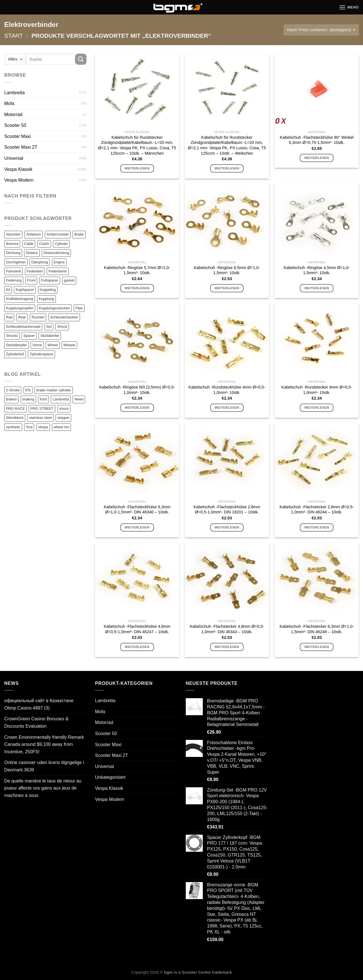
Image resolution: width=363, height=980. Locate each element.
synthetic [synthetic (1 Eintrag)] (13, 427)
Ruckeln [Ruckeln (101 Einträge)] (38, 317)
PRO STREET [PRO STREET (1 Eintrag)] (42, 409)
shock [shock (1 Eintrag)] (64, 409)
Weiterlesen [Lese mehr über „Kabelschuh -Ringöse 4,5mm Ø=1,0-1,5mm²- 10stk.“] (317, 288)
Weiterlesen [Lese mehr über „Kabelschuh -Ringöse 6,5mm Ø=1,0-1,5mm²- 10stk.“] (227, 288)
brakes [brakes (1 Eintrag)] (11, 399)
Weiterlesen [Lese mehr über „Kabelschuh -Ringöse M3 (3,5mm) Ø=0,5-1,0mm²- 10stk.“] (137, 408)
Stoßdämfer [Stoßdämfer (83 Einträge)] (50, 336)
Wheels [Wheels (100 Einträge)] (69, 345)
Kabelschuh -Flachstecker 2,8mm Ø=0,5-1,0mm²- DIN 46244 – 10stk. (317, 510)
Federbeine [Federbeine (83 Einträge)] (58, 271)
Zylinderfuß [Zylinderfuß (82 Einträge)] (15, 354)
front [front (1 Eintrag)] (43, 399)
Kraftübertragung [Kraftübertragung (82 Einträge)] (20, 299)
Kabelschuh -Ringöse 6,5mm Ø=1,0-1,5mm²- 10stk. (227, 270)
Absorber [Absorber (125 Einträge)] (13, 234)
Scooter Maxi (17, 136)
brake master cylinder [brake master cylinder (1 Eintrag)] (54, 390)
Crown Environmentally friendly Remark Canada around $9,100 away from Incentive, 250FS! (44, 744)
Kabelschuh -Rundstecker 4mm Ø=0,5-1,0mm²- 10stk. (317, 390)
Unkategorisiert (110, 777)
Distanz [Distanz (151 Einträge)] (32, 253)
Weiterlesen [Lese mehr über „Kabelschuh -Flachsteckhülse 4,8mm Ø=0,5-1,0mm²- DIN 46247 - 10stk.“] (137, 647)
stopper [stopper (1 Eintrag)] (63, 418)
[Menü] (349, 7)
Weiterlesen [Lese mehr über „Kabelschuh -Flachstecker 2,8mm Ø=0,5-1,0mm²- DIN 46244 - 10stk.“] (317, 527)
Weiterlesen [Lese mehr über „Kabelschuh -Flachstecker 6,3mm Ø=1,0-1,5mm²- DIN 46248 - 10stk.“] (317, 647)
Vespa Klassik (18, 169)
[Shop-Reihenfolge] (321, 30)
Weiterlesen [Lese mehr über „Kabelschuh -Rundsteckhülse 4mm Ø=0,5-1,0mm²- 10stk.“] (227, 408)
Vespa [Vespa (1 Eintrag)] (43, 427)
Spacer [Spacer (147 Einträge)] (29, 336)
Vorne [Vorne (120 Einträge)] (37, 345)
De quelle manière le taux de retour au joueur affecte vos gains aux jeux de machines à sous (43, 788)
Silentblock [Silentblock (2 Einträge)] (15, 418)
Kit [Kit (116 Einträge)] (8, 290)
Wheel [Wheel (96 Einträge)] (52, 345)
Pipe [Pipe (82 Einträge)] (79, 308)
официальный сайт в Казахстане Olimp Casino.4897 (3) (39, 704)
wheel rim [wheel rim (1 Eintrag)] (61, 427)
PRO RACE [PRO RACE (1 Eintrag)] (15, 409)
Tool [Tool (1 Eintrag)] (29, 427)
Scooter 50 (15, 125)
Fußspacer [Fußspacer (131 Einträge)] (50, 280)
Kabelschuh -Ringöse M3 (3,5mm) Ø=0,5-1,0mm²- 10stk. (137, 390)
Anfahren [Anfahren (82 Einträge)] (33, 234)
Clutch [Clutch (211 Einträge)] (44, 244)
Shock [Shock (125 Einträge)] (62, 327)
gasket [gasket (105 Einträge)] (69, 280)
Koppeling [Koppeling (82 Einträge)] (48, 290)
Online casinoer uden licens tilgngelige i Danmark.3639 (44, 766)
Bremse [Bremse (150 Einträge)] (12, 244)
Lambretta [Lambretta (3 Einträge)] (61, 399)
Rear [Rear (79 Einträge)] (22, 317)
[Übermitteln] (81, 59)
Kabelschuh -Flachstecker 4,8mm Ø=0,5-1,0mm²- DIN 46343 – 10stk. (227, 629)
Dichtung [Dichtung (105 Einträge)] (13, 253)
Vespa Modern (19, 180)
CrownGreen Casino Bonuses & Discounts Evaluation (36, 722)
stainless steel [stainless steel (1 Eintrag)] (40, 418)
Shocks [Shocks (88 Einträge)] (12, 336)
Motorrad (13, 115)
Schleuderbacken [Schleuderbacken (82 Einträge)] (64, 317)
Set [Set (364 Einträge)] (49, 327)
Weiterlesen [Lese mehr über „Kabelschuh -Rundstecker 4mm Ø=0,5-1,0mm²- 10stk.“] (317, 408)
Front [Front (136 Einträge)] (31, 280)
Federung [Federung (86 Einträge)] (14, 280)
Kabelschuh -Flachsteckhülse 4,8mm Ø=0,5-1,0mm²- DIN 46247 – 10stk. (137, 629)
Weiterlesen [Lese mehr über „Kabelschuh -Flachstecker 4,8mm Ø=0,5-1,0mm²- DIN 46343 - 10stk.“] (227, 647)
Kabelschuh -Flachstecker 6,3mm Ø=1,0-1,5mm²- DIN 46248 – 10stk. (317, 629)
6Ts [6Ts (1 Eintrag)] (28, 390)
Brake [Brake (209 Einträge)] (79, 234)
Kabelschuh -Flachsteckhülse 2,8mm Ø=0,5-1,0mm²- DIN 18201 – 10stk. (227, 510)
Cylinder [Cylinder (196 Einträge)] (61, 244)
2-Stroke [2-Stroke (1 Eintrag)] (13, 390)
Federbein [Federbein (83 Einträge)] (35, 271)
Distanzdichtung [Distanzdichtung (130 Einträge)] (56, 253)
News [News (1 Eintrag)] (79, 399)
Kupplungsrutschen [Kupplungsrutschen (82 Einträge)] (54, 308)
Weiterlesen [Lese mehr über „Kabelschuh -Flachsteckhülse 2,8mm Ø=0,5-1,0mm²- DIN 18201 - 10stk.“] (227, 527)
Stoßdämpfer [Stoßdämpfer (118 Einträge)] (16, 345)
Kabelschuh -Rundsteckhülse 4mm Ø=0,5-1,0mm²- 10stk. (227, 390)
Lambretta (14, 93)
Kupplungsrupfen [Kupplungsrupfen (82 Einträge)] (20, 308)
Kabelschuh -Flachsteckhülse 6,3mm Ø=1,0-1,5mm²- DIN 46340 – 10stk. (137, 510)
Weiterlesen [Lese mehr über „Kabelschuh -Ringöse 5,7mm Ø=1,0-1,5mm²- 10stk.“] (137, 288)
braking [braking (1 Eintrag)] (28, 399)
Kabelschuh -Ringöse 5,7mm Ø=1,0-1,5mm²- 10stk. (137, 270)
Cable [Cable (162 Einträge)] (29, 244)
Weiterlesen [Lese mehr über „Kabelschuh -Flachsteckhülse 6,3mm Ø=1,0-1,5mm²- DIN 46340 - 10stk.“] (137, 527)
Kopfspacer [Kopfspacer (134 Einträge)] (25, 290)
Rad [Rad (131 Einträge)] (9, 317)
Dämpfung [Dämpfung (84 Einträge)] (40, 262)
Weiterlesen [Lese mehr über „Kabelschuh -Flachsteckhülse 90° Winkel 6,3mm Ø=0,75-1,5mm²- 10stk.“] (317, 158)
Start (14, 36)
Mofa (9, 103)
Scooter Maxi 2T (21, 147)
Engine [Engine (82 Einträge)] (59, 262)
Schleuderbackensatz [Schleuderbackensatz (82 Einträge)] (23, 327)
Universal (14, 158)
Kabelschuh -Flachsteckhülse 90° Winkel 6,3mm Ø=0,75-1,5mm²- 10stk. (317, 140)
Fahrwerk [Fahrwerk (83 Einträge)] (13, 271)
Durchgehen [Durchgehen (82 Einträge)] (16, 262)
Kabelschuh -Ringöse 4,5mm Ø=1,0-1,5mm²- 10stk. (317, 270)
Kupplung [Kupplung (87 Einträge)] (47, 299)
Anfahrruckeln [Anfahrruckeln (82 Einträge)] (58, 234)
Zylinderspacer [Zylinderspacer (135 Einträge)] (41, 354)
